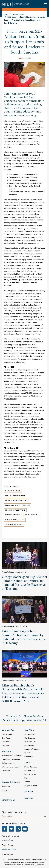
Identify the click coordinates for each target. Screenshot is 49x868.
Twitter (11, 829)
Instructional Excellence (12, 756)
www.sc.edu (9, 442)
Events (27, 753)
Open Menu (46, 4)
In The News (30, 771)
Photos (27, 778)
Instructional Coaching (16, 501)
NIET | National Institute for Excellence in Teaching (16, 4)
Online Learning (8, 763)
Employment (8, 800)
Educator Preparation (15, 496)
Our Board (6, 742)
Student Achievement (15, 520)
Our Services (30, 738)
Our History (7, 746)
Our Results (29, 746)
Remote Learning (13, 515)
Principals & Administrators (17, 505)
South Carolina (32, 515)
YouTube (25, 829)
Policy (4, 791)
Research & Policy (11, 783)
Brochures (29, 757)
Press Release (18, 15)
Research (6, 787)
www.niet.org (11, 399)
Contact (29, 798)
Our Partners (30, 742)
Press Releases (31, 767)
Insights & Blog (31, 786)
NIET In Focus (30, 775)
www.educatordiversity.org (27, 477)
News (6, 15)
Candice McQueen (13, 491)
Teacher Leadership (14, 525)
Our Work (29, 730)
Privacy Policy (8, 855)
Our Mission (7, 735)
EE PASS (29, 792)
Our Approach (30, 735)
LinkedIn (18, 829)
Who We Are (8, 730)
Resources (7, 752)
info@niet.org (8, 840)
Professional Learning (15, 510)
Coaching (6, 771)
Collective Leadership (11, 760)
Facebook (5, 829)
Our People (7, 738)
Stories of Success (32, 750)
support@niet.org (9, 849)
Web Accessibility (37, 865)
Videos (27, 782)
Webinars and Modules (11, 767)
